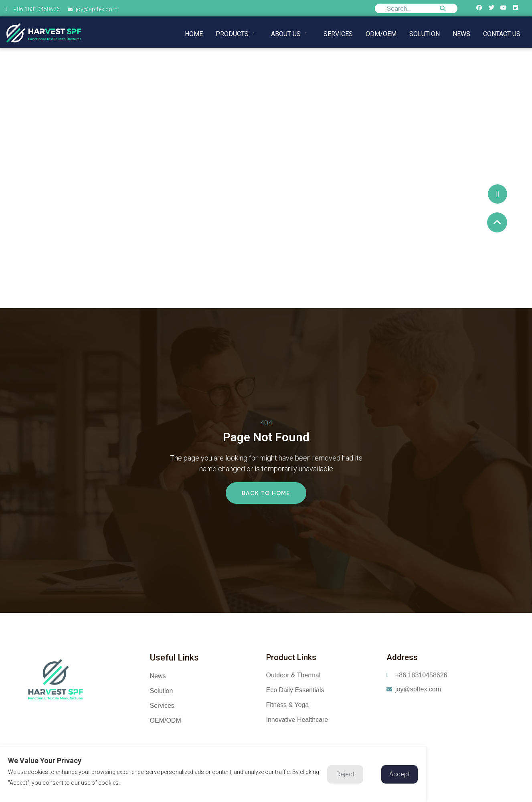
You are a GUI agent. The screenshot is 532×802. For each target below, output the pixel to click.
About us (289, 34)
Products (235, 34)
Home (194, 34)
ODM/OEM (381, 34)
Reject (345, 774)
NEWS (461, 34)
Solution (425, 34)
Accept (400, 774)
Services (338, 34)
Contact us (502, 34)
